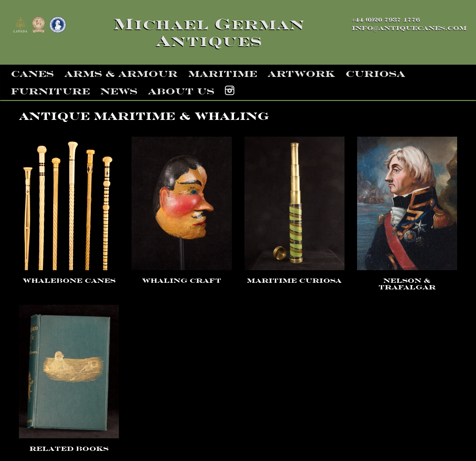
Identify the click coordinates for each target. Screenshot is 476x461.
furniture (50, 91)
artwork (301, 74)
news (119, 91)
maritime (223, 74)
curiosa (375, 74)
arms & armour (121, 74)
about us (181, 91)
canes (32, 74)
